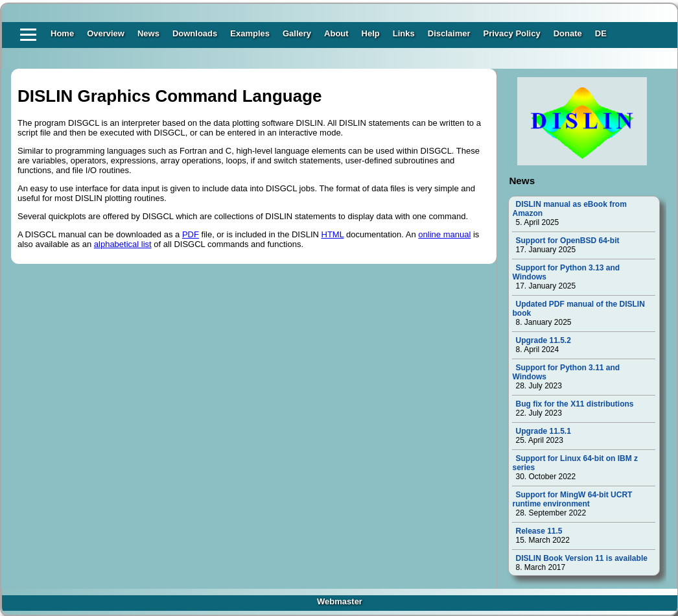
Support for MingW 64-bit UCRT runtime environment (572, 499)
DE (601, 33)
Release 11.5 (539, 531)
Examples (250, 33)
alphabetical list (123, 244)
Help (371, 33)
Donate (568, 33)
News (148, 33)
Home (62, 33)
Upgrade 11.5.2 (543, 340)
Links (404, 33)
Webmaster (340, 601)
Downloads (195, 33)
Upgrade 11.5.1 (543, 431)
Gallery (297, 33)
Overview (106, 33)
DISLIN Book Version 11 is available (581, 558)
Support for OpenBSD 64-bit (567, 241)
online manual (444, 234)
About (336, 33)
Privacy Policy (512, 33)
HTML (333, 234)
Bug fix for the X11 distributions (574, 404)
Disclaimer (449, 33)
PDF (191, 234)
